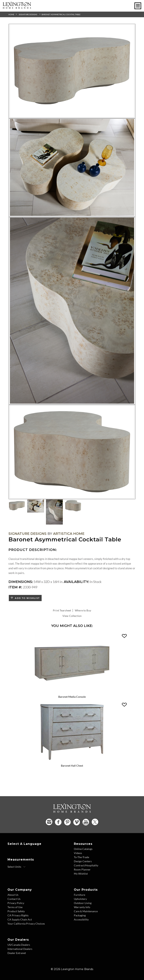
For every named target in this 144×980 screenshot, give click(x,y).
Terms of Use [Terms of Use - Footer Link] (15, 907)
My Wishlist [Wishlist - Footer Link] (81, 874)
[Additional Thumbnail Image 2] (36, 506)
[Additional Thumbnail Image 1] (17, 506)
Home (11, 14)
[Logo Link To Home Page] (17, 7)
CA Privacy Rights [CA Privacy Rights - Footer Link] (18, 915)
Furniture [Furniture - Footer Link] (79, 895)
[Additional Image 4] (72, 452)
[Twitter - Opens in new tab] (95, 822)
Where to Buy (83, 610)
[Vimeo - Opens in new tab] (77, 822)
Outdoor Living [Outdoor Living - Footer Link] (83, 903)
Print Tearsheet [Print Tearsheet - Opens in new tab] (62, 610)
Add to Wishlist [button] (27, 598)
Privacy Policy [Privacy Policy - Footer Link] (16, 903)
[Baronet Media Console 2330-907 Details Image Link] (72, 692)
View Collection (72, 616)
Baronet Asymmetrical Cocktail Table (61, 14)
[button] (124, 636)
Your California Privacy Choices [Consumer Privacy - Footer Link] (26, 924)
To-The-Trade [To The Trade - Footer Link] (81, 857)
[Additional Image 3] (72, 311)
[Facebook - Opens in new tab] (58, 822)
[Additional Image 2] (72, 168)
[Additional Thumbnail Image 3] (54, 512)
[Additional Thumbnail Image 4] (73, 506)
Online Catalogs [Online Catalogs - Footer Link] (83, 849)
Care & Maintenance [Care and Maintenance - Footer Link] (86, 911)
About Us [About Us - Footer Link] (13, 895)
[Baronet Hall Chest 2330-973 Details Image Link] (72, 761)
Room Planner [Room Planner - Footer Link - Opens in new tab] (82, 869)
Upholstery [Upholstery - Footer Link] (80, 899)
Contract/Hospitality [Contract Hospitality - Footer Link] (86, 865)
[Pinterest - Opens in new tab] (67, 822)
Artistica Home (69, 534)
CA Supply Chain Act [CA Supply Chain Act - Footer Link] (20, 919)
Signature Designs (28, 14)
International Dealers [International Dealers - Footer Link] (20, 949)
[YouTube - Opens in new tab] (86, 822)
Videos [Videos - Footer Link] (78, 853)
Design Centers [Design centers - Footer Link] (83, 861)
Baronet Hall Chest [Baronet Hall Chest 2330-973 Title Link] (72, 766)
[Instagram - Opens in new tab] (49, 822)
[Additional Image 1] (72, 71)
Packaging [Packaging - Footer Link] (80, 915)
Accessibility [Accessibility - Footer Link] (81, 919)
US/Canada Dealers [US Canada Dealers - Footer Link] (19, 945)
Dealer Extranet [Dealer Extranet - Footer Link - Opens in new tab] (17, 953)
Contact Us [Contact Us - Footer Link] (14, 899)
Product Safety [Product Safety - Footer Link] (16, 911)
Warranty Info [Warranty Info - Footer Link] (82, 907)
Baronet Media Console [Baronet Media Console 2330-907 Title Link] (72, 697)
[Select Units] (17, 867)
